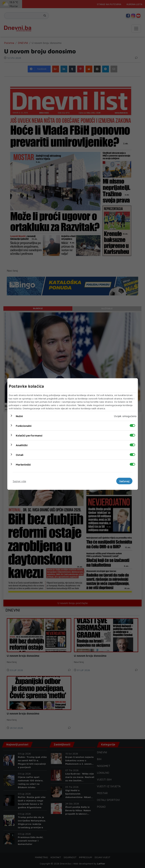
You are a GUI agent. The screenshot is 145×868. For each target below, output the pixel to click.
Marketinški (23, 464)
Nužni (19, 416)
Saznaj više (19, 481)
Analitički (22, 445)
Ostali (20, 455)
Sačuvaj (124, 481)
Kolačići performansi (29, 435)
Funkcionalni (24, 426)
